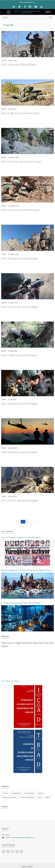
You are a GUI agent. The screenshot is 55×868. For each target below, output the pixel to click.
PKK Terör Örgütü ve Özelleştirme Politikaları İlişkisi (21, 537)
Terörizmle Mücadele (27, 797)
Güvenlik (40, 793)
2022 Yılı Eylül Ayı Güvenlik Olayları (19, 65)
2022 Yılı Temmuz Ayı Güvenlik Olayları (21, 162)
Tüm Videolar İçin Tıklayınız (11, 681)
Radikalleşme (16, 793)
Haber (47, 797)
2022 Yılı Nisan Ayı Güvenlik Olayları (20, 307)
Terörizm (5, 793)
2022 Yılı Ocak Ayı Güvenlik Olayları (19, 452)
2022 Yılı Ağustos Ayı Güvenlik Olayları (21, 113)
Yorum (40, 797)
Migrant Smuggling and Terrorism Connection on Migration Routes (26, 570)
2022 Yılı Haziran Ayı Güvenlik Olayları (21, 210)
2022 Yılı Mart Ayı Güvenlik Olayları (19, 355)
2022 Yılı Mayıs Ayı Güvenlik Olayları (20, 258)
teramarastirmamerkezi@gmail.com (23, 838)
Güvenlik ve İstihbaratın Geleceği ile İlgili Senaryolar (21, 603)
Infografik (8, 25)
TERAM (4, 61)
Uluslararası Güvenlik (10, 797)
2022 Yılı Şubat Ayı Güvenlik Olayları (20, 404)
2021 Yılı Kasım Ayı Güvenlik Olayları (20, 501)
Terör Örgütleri (29, 793)
